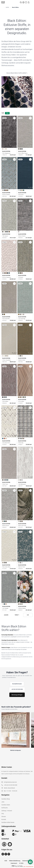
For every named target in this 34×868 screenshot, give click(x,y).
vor (28, 615)
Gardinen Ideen (6, 805)
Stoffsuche (5, 808)
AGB (6, 861)
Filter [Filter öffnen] (7, 113)
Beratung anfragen (17, 695)
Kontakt (4, 819)
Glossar (4, 817)
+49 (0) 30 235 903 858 (11, 785)
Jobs (3, 802)
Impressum (14, 863)
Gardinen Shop (6, 799)
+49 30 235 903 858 (17, 689)
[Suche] (21, 2)
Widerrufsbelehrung (15, 861)
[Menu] (31, 2)
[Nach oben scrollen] (30, 865)
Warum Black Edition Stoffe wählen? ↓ (17, 73)
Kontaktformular (17, 684)
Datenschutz (26, 861)
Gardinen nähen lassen (8, 822)
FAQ (3, 814)
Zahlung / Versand (7, 811)
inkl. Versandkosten (28, 867)
